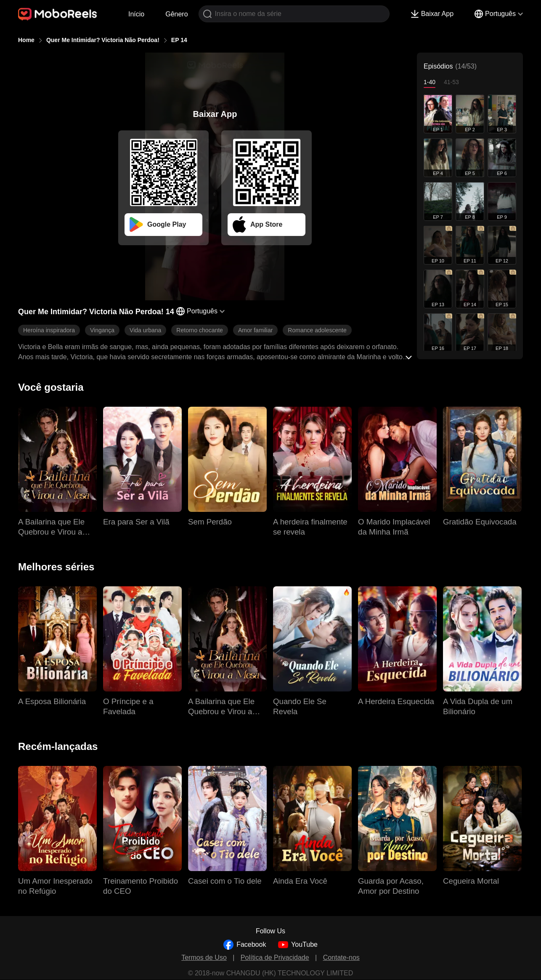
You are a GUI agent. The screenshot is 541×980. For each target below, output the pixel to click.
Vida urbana (145, 330)
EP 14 (179, 40)
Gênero (176, 14)
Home (26, 40)
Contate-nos (341, 957)
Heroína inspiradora (49, 330)
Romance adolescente (317, 330)
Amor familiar (255, 330)
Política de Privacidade (275, 957)
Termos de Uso (204, 957)
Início (136, 14)
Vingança (102, 330)
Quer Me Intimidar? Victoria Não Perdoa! (103, 40)
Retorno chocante (200, 330)
